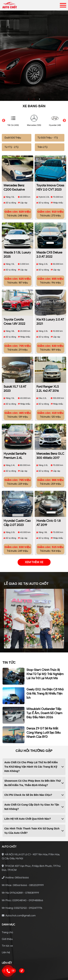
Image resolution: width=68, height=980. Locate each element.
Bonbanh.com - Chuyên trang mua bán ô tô (34, 974)
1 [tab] (29, 99)
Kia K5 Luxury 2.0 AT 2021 (50, 314)
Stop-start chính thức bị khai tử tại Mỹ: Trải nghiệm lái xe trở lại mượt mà (45, 659)
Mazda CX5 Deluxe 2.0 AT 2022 (49, 249)
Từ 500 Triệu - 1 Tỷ (48, 138)
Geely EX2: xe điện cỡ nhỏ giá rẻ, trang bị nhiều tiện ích (45, 679)
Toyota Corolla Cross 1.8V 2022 (14, 314)
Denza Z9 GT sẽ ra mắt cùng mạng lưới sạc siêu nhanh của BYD (44, 718)
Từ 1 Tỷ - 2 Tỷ (12, 147)
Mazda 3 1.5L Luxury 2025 (17, 249)
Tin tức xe (7, 931)
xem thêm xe (34, 547)
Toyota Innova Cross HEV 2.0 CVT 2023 (50, 185)
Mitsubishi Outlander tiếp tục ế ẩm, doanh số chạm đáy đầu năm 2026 (44, 698)
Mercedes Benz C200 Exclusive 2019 (14, 185)
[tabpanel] (34, 56)
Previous (4, 121)
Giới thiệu (7, 924)
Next (64, 121)
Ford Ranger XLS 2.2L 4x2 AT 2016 (48, 379)
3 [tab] (40, 99)
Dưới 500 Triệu (13, 138)
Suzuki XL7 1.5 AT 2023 (15, 379)
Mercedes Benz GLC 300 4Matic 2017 (50, 443)
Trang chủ (7, 917)
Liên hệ (6, 937)
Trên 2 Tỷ (43, 147)
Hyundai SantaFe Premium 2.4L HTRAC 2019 (15, 444)
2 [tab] (34, 99)
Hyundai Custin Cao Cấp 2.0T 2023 (17, 508)
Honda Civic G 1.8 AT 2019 (49, 508)
